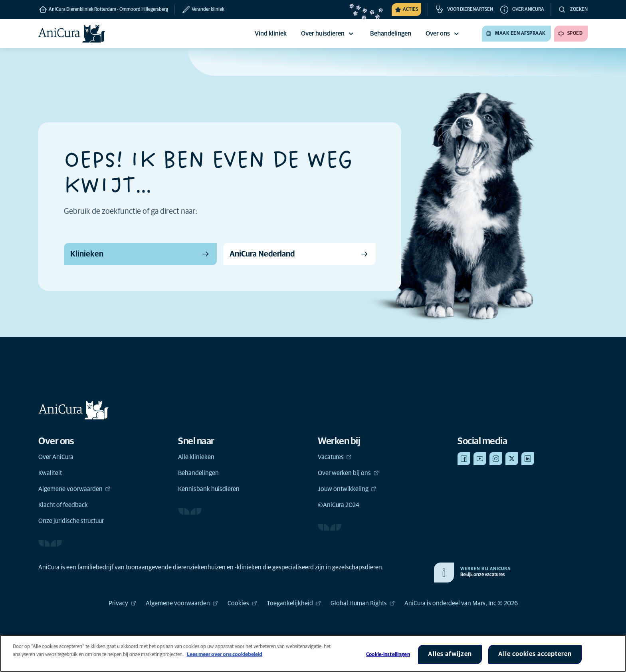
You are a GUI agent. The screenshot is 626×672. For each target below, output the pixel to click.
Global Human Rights (363, 603)
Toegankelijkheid (294, 603)
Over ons (443, 34)
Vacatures (335, 457)
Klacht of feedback (63, 505)
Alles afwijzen (450, 654)
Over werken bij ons (348, 473)
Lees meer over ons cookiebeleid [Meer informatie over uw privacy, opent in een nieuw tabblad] (225, 655)
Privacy (122, 603)
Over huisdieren (328, 34)
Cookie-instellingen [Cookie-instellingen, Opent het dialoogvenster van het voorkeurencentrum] (388, 655)
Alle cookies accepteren (535, 654)
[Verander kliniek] (199, 10)
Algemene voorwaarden (74, 489)
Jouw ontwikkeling (347, 489)
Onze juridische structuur (71, 521)
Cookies (242, 603)
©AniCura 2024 (339, 505)
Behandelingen (198, 473)
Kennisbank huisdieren (209, 489)
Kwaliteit (50, 473)
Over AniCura (56, 457)
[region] (313, 653)
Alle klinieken (196, 457)
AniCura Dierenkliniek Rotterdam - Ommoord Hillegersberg (103, 10)
